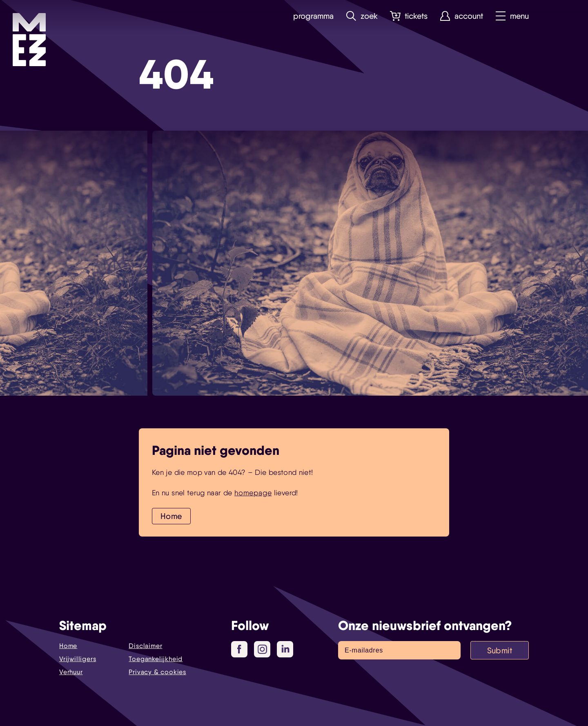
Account (461, 16)
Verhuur (71, 672)
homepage (253, 493)
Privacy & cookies (157, 672)
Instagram (264, 650)
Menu (512, 16)
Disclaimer (145, 646)
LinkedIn (286, 649)
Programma (313, 16)
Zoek (362, 16)
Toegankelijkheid (156, 659)
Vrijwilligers (78, 659)
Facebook (242, 650)
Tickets (409, 16)
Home (171, 516)
